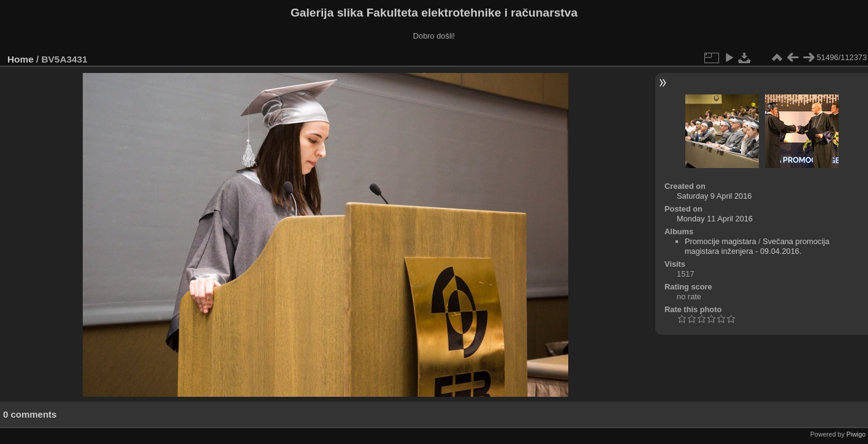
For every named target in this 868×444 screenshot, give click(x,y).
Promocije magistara (721, 241)
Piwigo (856, 434)
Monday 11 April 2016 (715, 219)
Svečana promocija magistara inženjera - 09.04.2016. (757, 246)
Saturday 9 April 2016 (714, 196)
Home (21, 59)
